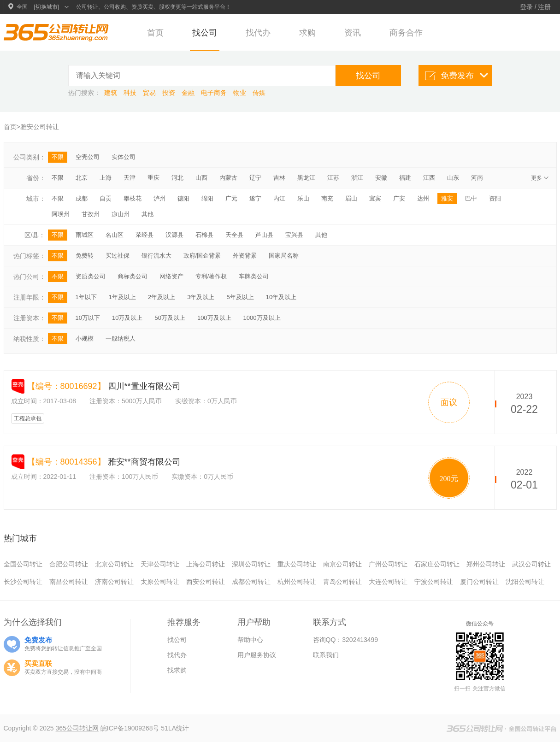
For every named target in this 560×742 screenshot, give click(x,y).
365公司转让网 (77, 728)
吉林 (279, 178)
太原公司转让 (160, 582)
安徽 (381, 178)
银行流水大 (156, 256)
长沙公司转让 (23, 582)
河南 (477, 178)
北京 (82, 178)
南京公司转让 (342, 564)
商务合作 (406, 33)
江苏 (333, 178)
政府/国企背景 (202, 256)
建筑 (112, 93)
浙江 (357, 178)
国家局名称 (284, 256)
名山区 (115, 235)
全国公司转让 (23, 564)
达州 (423, 198)
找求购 (177, 670)
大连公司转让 (388, 582)
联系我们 (326, 655)
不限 (58, 157)
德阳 (183, 198)
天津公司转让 (160, 564)
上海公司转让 (206, 564)
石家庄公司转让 (437, 564)
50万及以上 (170, 318)
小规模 (85, 339)
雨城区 (85, 235)
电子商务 (215, 93)
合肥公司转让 (69, 564)
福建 (405, 178)
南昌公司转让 (69, 582)
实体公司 (124, 157)
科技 (131, 93)
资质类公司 (91, 276)
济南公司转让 (114, 582)
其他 (147, 214)
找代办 (258, 33)
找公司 (205, 33)
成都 (82, 198)
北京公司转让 (114, 564)
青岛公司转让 (342, 582)
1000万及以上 (262, 318)
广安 (399, 198)
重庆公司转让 (297, 564)
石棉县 (204, 235)
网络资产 (171, 276)
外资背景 (245, 256)
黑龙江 (306, 178)
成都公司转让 (251, 582)
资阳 (495, 198)
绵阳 (207, 198)
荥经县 (144, 235)
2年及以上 (162, 297)
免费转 (85, 256)
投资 (170, 93)
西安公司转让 (206, 582)
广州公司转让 (388, 564)
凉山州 (121, 214)
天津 (130, 178)
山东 (453, 178)
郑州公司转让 (486, 564)
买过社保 (118, 256)
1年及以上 (122, 297)
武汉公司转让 (531, 564)
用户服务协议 (257, 655)
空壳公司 (88, 157)
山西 (201, 178)
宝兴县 (294, 235)
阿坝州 (61, 214)
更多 (541, 178)
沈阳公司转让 (525, 582)
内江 (279, 198)
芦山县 (264, 235)
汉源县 (174, 235)
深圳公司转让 (251, 564)
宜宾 (375, 198)
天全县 (234, 235)
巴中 (471, 198)
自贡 (106, 198)
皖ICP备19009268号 (131, 728)
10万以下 (88, 318)
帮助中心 (250, 640)
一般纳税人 (121, 339)
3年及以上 (201, 297)
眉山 (351, 198)
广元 (231, 198)
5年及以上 (240, 297)
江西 (429, 178)
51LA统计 (175, 728)
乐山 (303, 198)
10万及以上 (127, 318)
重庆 (153, 178)
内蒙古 (228, 178)
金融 (189, 93)
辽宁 (255, 178)
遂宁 (255, 198)
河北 (177, 178)
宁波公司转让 (434, 582)
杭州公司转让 (297, 582)
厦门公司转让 (479, 582)
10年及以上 (281, 297)
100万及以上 (214, 318)
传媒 (259, 93)
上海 (106, 178)
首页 (155, 33)
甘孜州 (91, 214)
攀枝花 (133, 198)
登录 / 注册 (536, 7)
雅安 (447, 198)
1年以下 (86, 297)
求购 (307, 33)
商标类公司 (133, 276)
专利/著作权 (211, 276)
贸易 (150, 93)
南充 (327, 198)
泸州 (159, 198)
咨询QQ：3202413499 (346, 640)
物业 (241, 93)
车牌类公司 (254, 276)
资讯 (353, 33)
